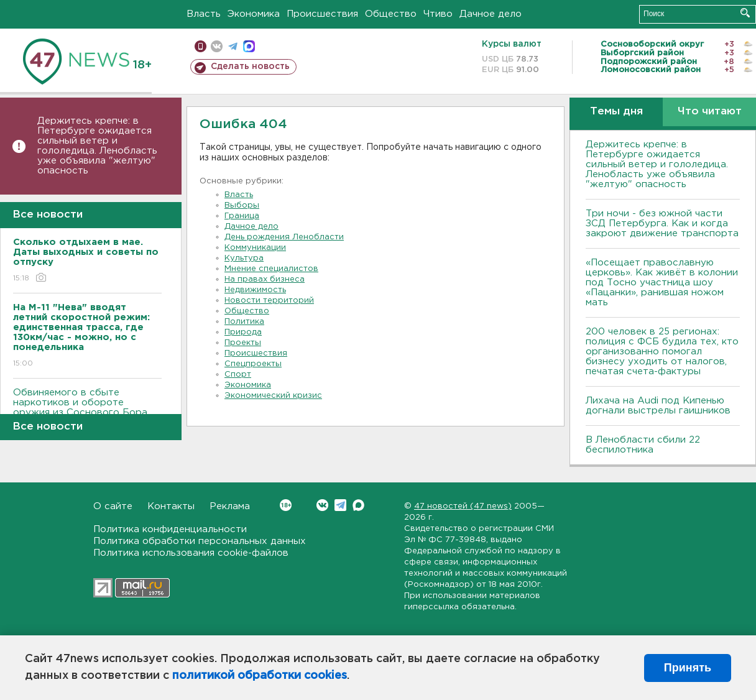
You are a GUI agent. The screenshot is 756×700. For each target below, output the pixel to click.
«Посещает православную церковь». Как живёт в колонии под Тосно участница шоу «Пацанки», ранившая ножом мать (662, 283)
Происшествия (322, 14)
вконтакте (217, 46)
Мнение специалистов (271, 269)
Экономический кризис (273, 396)
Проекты (243, 343)
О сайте (113, 506)
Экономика (254, 14)
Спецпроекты (253, 364)
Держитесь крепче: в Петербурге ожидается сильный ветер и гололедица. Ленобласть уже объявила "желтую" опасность (97, 146)
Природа (243, 332)
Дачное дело (491, 14)
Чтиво (438, 14)
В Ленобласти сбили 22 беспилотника (643, 445)
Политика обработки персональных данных (200, 541)
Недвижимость (255, 290)
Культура (244, 258)
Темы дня (616, 112)
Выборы (242, 205)
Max (358, 505)
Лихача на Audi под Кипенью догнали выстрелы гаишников (658, 406)
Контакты (171, 506)
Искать (745, 13)
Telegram (340, 505)
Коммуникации (255, 248)
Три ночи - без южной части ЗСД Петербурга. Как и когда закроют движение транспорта (662, 223)
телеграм (233, 46)
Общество (391, 14)
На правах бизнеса (265, 279)
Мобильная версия (201, 46)
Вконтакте (286, 505)
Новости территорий (269, 301)
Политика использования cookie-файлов (191, 553)
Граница (242, 216)
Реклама (230, 506)
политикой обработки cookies (260, 676)
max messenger (249, 46)
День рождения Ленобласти (284, 237)
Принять (688, 668)
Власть (204, 14)
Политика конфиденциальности (170, 529)
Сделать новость (250, 67)
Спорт (238, 375)
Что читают (710, 112)
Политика (244, 322)
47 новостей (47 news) (463, 506)
